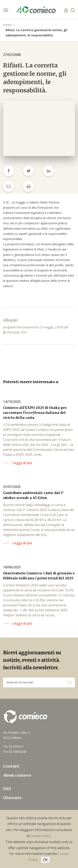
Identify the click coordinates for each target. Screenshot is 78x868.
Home (7, 25)
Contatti (11, 766)
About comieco (17, 775)
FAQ (7, 789)
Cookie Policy (40, 836)
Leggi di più (22, 463)
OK (45, 860)
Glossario (12, 798)
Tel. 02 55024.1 (13, 746)
